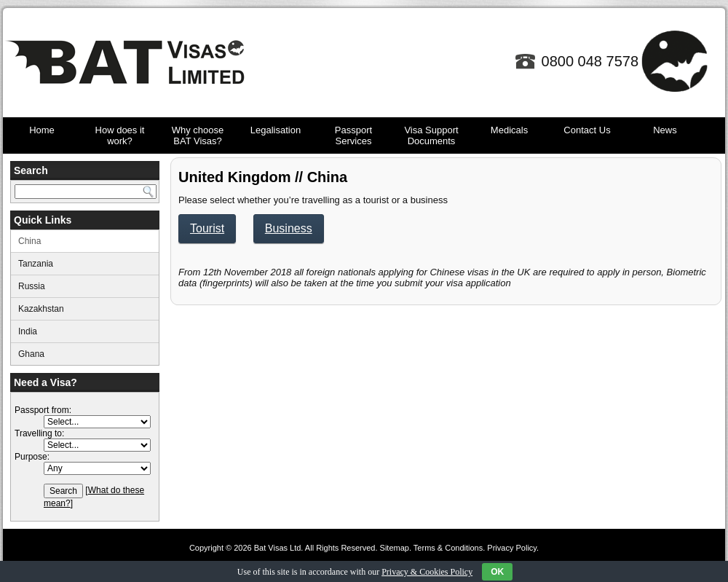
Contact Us (587, 130)
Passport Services (353, 135)
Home (42, 130)
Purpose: (32, 457)
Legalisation (276, 130)
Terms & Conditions (448, 548)
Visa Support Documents (431, 135)
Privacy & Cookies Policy (427, 572)
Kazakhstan (41, 309)
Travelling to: (39, 433)
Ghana (31, 354)
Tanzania (36, 264)
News (665, 130)
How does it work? (120, 135)
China (29, 241)
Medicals (509, 130)
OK (497, 572)
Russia (32, 286)
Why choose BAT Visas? (198, 135)
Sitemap (395, 548)
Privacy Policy (512, 548)
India (28, 331)
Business (289, 228)
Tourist (207, 228)
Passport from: (43, 410)
